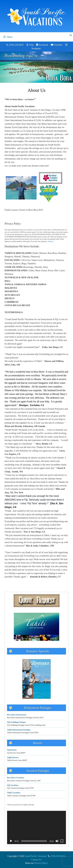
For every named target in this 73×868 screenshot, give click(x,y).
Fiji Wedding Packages (16, 722)
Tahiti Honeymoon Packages (19, 730)
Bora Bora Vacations (16, 778)
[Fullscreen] (62, 841)
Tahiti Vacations (14, 793)
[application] (36, 827)
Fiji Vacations (13, 785)
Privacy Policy (41, 863)
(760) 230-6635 (16, 45)
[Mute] (57, 841)
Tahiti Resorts (13, 758)
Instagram (36, 48)
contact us (50, 241)
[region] (36, 67)
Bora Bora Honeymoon (17, 715)
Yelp (31, 45)
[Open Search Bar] (71, 35)
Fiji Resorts (12, 750)
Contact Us (36, 860)
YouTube (58, 45)
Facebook (43, 45)
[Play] (11, 841)
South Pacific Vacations (36, 856)
